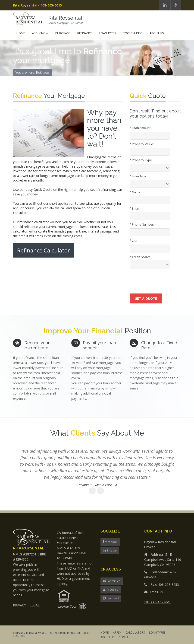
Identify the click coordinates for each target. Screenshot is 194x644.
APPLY (117, 633)
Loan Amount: (140, 128)
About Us (157, 33)
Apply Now (40, 33)
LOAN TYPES (157, 633)
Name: (135, 192)
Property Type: (141, 160)
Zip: (133, 241)
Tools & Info (133, 33)
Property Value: (142, 144)
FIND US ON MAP (158, 602)
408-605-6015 (51, 5)
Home (21, 33)
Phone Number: (142, 224)
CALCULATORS (135, 633)
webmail (111, 598)
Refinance (85, 33)
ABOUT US (107, 638)
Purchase (63, 33)
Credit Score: (140, 257)
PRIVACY (19, 605)
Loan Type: (138, 176)
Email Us (156, 592)
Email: (135, 208)
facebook (111, 542)
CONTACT (125, 638)
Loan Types (108, 33)
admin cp (112, 581)
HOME (105, 633)
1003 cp (111, 590)
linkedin (111, 550)
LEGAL (35, 605)
